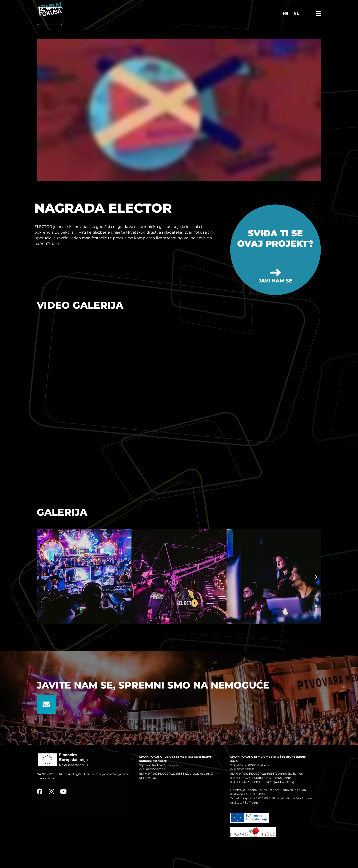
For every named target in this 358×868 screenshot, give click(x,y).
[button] (42, 577)
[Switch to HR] (286, 14)
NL (296, 14)
